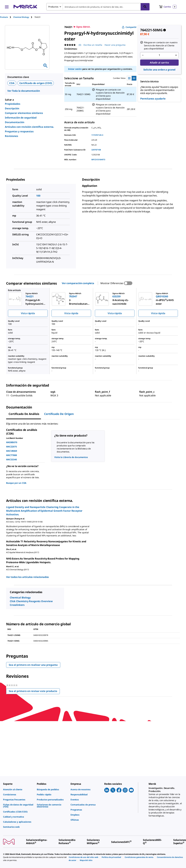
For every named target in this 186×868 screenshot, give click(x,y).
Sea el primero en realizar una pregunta (33, 665)
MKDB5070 (12, 442)
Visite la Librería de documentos (71, 457)
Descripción (12, 108)
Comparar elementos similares (24, 113)
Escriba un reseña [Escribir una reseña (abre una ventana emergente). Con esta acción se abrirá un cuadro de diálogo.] (93, 45)
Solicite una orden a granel (159, 70)
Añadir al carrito (159, 63)
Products (4, 17)
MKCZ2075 (12, 447)
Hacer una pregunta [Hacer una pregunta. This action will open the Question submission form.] (115, 45)
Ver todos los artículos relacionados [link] (27, 577)
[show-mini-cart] (168, 7)
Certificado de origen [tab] (59, 414)
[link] (18, 789)
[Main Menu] (7, 7)
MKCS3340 (12, 459)
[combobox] (98, 7)
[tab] (7, 17)
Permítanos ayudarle (153, 99)
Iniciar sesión (75, 69)
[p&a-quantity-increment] (176, 55)
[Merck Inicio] (25, 7)
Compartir (129, 27)
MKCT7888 (12, 455)
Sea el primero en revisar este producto (34, 692)
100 (38, 196)
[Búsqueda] (145, 7)
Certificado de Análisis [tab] (24, 414)
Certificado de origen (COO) (36, 83)
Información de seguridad (21, 118)
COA (12, 83)
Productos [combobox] (53, 7)
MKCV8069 (12, 451)
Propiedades (13, 104)
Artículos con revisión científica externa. (30, 127)
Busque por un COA (16, 483)
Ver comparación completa (78, 283)
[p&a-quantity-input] (159, 55)
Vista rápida (28, 313)
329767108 (96, 150)
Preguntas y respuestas (19, 131)
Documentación (15, 122)
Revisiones (12, 136)
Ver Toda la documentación (24, 91)
